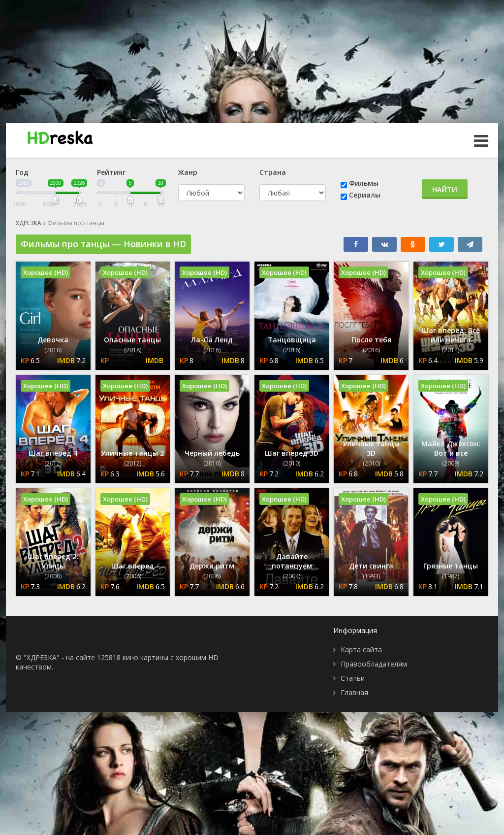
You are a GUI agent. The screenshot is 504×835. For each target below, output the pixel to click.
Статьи (353, 678)
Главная (354, 692)
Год (22, 172)
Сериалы (365, 195)
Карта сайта (361, 650)
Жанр (188, 172)
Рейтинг (111, 172)
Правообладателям (374, 664)
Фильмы (364, 183)
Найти (445, 189)
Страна (273, 172)
